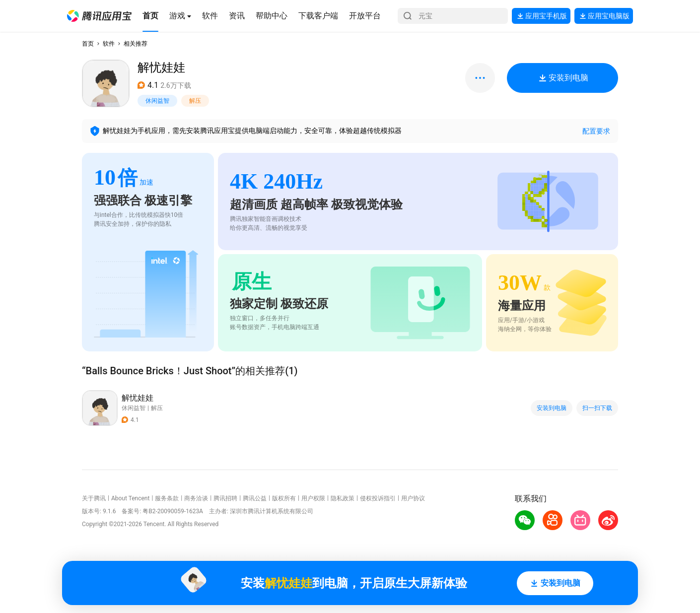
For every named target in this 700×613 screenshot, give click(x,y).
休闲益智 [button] (157, 101)
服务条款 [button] (167, 498)
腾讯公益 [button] (255, 498)
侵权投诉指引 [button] (378, 498)
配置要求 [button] (596, 131)
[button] (99, 16)
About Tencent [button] (130, 498)
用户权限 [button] (313, 498)
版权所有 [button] (284, 498)
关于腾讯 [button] (94, 498)
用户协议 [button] (413, 498)
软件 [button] (109, 44)
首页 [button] (88, 44)
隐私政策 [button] (343, 498)
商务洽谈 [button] (196, 498)
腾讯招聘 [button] (225, 498)
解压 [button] (195, 101)
